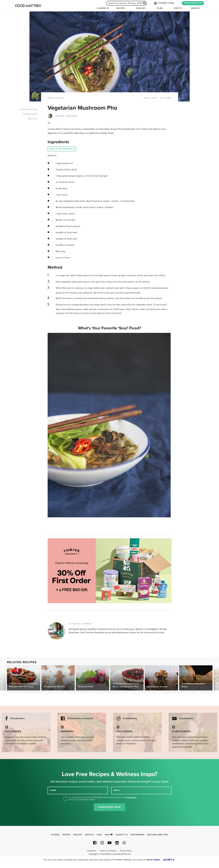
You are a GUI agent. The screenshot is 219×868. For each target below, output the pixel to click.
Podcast (141, 8)
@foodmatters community (80, 718)
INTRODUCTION (29, 110)
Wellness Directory (158, 835)
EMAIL (117, 790)
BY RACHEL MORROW (80, 624)
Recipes (121, 8)
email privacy (131, 797)
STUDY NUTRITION (193, 3)
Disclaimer (92, 851)
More (194, 8)
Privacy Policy (126, 851)
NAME (53, 790)
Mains (61, 98)
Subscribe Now (109, 807)
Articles (89, 835)
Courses (102, 8)
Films (160, 8)
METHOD (33, 119)
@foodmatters (17, 718)
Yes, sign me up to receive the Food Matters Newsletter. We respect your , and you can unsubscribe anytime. (103, 798)
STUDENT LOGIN (164, 3)
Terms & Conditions (108, 851)
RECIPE (52, 98)
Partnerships (137, 835)
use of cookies (153, 860)
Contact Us (122, 835)
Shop (178, 8)
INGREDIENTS (30, 114)
